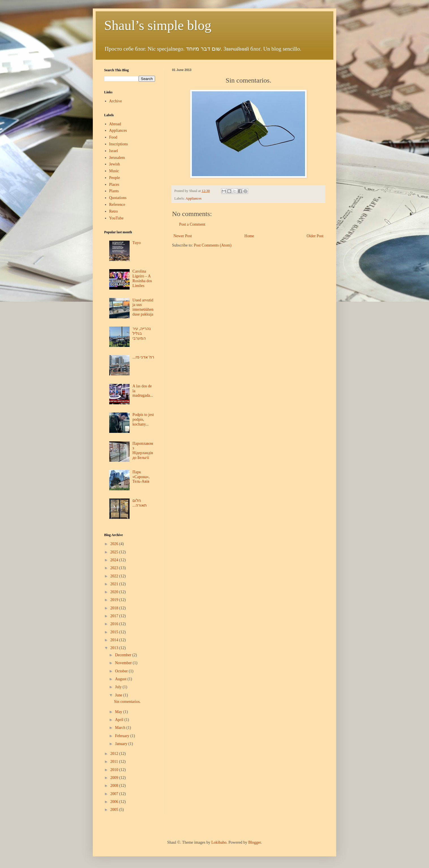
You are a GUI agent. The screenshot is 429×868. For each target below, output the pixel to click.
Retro (114, 211)
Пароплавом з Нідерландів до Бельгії (143, 451)
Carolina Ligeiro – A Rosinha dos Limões (142, 278)
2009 (115, 778)
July (119, 687)
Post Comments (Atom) (213, 245)
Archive (116, 101)
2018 (115, 608)
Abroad (115, 124)
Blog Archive (113, 535)
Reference (117, 205)
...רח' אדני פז (143, 357)
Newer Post (183, 236)
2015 (115, 632)
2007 (115, 794)
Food (113, 137)
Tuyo (137, 243)
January (122, 744)
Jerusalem (117, 158)
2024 (115, 560)
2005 (115, 810)
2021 (115, 584)
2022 (115, 576)
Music (114, 171)
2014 (115, 640)
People (115, 178)
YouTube (116, 218)
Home (249, 236)
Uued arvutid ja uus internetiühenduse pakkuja (143, 307)
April (120, 720)
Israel (114, 151)
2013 (115, 648)
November (124, 663)
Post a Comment (192, 224)
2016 (115, 624)
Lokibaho (219, 842)
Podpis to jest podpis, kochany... (143, 419)
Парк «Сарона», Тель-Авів (141, 477)
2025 (115, 552)
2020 (115, 592)
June (119, 695)
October (122, 671)
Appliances (194, 198)
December (124, 655)
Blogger (254, 842)
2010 (115, 770)
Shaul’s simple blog (158, 25)
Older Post (315, 236)
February (123, 736)
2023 (115, 568)
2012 (115, 754)
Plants (114, 191)
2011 (115, 762)
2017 (115, 616)
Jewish (115, 164)
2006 (115, 802)
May (119, 712)
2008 (115, 786)
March (121, 728)
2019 (115, 600)
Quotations (118, 198)
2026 (115, 544)
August (121, 679)
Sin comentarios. (127, 702)
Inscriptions (119, 144)
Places (114, 184)
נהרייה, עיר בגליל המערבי (142, 333)
